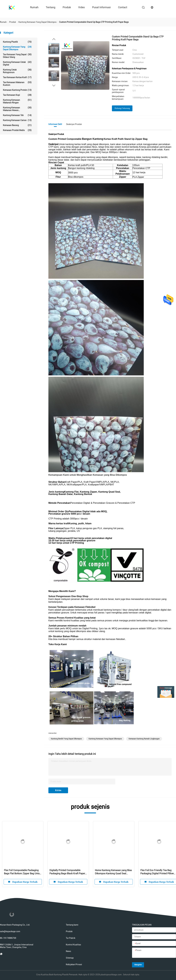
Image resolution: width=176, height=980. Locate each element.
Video (81, 7)
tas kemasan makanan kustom (17, 84)
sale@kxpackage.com (10, 931)
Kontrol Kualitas (73, 945)
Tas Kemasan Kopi (17, 95)
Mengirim (138, 965)
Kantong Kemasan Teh (17, 115)
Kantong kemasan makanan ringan (17, 101)
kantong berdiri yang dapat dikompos (66, 739)
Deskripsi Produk (74, 124)
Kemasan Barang (17, 125)
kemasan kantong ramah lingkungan (144, 739)
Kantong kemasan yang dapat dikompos (17, 48)
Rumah (34, 7)
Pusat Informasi (101, 7)
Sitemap (70, 958)
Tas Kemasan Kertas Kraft (17, 77)
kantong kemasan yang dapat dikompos (105, 739)
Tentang (51, 7)
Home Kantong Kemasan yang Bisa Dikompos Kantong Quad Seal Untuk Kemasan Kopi (113, 872)
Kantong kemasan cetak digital (17, 63)
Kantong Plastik (17, 42)
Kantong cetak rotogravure (17, 71)
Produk (67, 7)
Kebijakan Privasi (74, 964)
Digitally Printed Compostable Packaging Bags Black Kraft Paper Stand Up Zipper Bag (67, 872)
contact (123, 7)
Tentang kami (72, 925)
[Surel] (154, 944)
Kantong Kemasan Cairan (17, 120)
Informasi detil (55, 124)
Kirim (58, 790)
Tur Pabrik (71, 938)
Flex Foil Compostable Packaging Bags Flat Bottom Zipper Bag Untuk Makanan (22, 872)
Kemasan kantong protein (17, 90)
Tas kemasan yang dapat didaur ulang (17, 56)
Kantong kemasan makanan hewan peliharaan (17, 109)
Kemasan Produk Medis (17, 130)
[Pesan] (154, 953)
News (68, 951)
